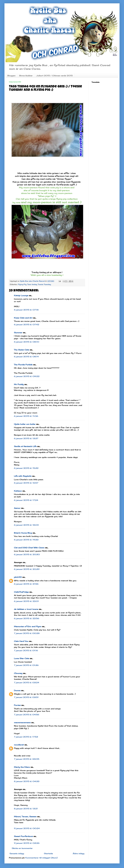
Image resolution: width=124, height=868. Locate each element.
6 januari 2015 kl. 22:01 (26, 601)
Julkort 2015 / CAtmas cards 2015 (54, 76)
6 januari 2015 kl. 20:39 (27, 569)
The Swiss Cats (22, 350)
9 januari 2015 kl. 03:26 (27, 843)
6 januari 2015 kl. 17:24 (26, 500)
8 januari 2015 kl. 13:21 (26, 809)
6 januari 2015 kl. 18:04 (26, 525)
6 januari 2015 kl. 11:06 (26, 416)
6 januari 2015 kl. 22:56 (27, 618)
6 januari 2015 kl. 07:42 (27, 325)
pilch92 (18, 577)
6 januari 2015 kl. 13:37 (26, 438)
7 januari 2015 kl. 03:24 (27, 683)
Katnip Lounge (21, 295)
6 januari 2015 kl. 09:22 (27, 376)
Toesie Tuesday (44, 284)
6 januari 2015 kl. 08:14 (26, 357)
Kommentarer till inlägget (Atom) (42, 858)
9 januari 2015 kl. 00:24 (27, 828)
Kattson (18, 491)
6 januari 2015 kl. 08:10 (27, 342)
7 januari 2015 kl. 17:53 (26, 737)
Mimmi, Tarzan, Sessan (25, 817)
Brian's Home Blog (23, 533)
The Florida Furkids (23, 365)
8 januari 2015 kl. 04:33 (27, 781)
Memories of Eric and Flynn (28, 626)
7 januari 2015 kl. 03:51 (26, 697)
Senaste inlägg (17, 853)
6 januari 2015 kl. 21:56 (26, 584)
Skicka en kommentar (22, 848)
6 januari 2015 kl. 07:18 (26, 310)
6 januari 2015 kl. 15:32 (26, 468)
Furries (17, 705)
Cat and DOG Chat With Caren (29, 548)
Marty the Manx (22, 767)
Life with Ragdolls (23, 476)
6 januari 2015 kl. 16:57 (26, 483)
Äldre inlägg (79, 853)
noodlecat (19, 745)
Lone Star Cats (22, 658)
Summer (18, 333)
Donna (17, 690)
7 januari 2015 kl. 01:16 (26, 650)
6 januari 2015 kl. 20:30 (27, 554)
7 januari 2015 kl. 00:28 (27, 633)
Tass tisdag (32, 284)
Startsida (48, 853)
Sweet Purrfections (23, 836)
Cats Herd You (21, 641)
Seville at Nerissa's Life (25, 446)
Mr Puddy (19, 384)
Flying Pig (22, 284)
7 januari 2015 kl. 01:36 (26, 665)
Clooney (18, 673)
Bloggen (11, 76)
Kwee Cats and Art (23, 318)
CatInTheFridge (21, 592)
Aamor (17, 508)
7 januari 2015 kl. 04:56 (27, 715)
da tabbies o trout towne (26, 609)
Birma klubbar (26, 76)
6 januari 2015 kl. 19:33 (26, 540)
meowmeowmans (22, 722)
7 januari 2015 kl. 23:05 (27, 759)
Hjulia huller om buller (25, 424)
